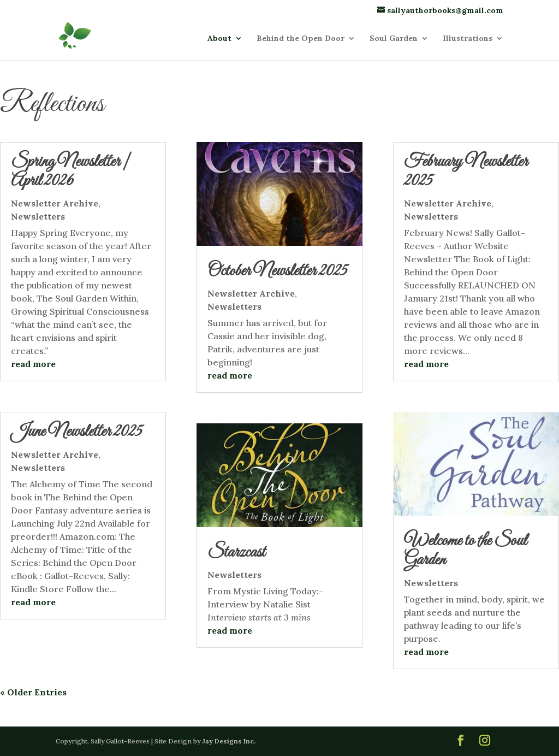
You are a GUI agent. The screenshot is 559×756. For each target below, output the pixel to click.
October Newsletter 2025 (277, 271)
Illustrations (468, 39)
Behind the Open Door (301, 39)
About (219, 39)
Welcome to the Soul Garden (465, 551)
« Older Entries (33, 692)
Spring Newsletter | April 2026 (71, 172)
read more (33, 364)
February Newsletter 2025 (466, 172)
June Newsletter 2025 (76, 432)
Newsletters (38, 216)
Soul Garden (394, 39)
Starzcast (236, 553)
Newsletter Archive (55, 203)
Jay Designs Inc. (229, 741)
